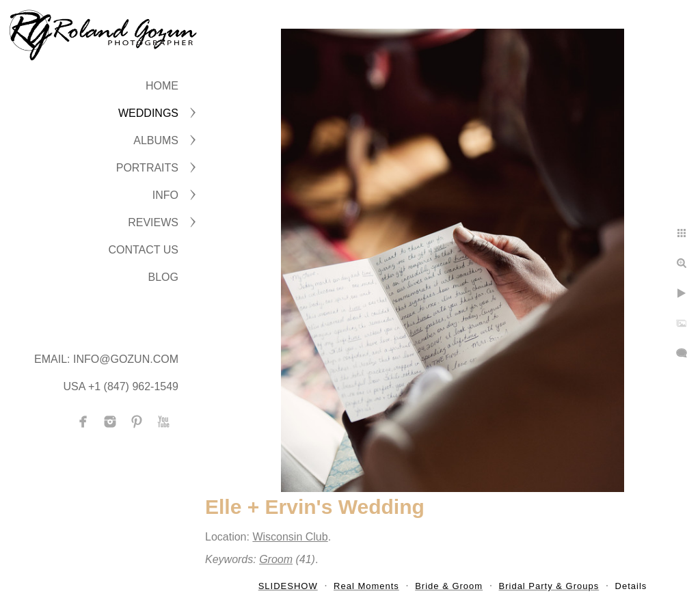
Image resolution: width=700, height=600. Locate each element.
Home (162, 86)
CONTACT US (143, 250)
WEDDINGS (148, 113)
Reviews (153, 222)
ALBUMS (156, 140)
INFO (165, 195)
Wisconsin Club (290, 537)
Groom (276, 559)
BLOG (163, 277)
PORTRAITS (147, 168)
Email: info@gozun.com (106, 359)
